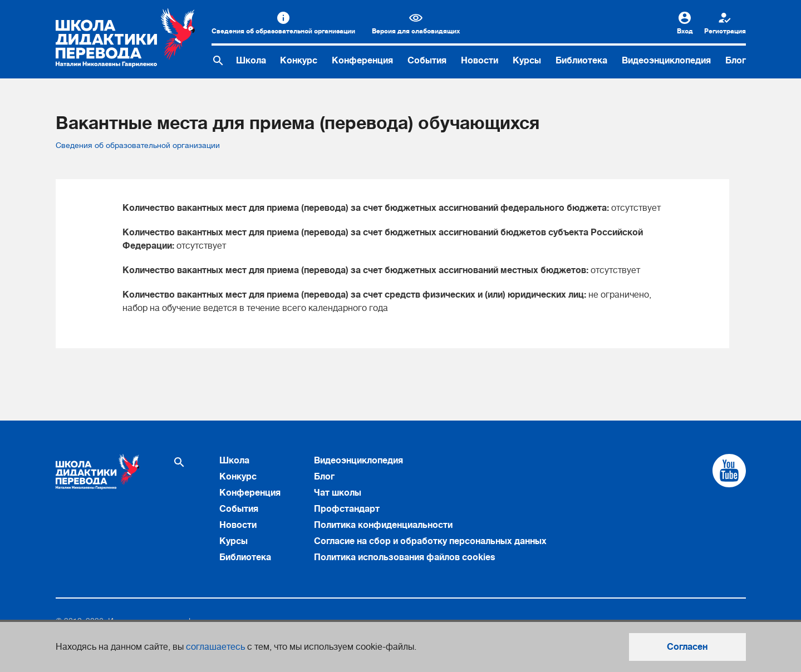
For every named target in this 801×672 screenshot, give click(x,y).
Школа (251, 61)
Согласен (687, 647)
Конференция (362, 61)
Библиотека (581, 61)
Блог (736, 61)
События (427, 61)
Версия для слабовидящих (416, 31)
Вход (685, 31)
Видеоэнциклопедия (666, 61)
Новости (480, 61)
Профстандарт (347, 509)
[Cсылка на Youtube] (729, 471)
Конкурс (299, 61)
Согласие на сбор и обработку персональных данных (430, 541)
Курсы (527, 61)
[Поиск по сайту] (218, 61)
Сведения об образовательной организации (283, 31)
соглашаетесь (215, 647)
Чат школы (338, 493)
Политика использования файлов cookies (405, 557)
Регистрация (725, 31)
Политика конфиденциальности (383, 525)
